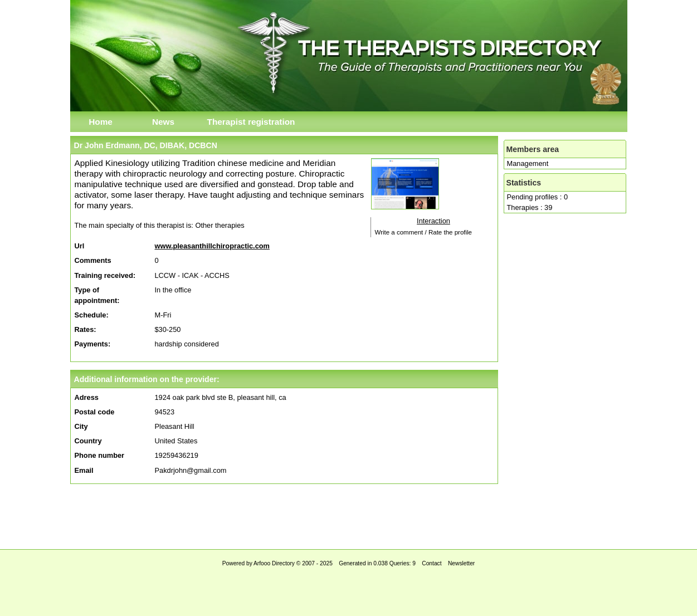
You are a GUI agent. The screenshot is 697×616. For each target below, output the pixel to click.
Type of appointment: (97, 295)
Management (528, 163)
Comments (93, 260)
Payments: (93, 344)
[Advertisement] (349, 514)
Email (84, 470)
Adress (87, 397)
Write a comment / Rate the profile (424, 232)
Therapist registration (251, 122)
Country (88, 441)
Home (101, 122)
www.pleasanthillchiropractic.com (212, 246)
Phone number (100, 455)
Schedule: (92, 315)
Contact (432, 563)
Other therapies (220, 225)
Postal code (95, 412)
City (81, 426)
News (163, 122)
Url (80, 246)
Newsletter (461, 563)
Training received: (105, 275)
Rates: (86, 329)
